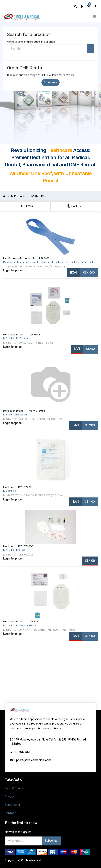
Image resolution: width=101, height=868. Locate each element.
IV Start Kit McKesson (15, 338)
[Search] (91, 50)
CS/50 (90, 349)
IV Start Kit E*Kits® (14, 550)
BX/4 (73, 272)
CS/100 (90, 425)
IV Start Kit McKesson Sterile (20, 625)
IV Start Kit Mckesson (15, 415)
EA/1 (77, 349)
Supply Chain (13, 805)
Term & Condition (16, 788)
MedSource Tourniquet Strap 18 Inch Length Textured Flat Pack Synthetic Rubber (50, 262)
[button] (74, 206)
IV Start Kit (9, 491)
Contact (10, 813)
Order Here (51, 84)
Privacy (10, 797)
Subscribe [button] (51, 841)
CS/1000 (89, 272)
